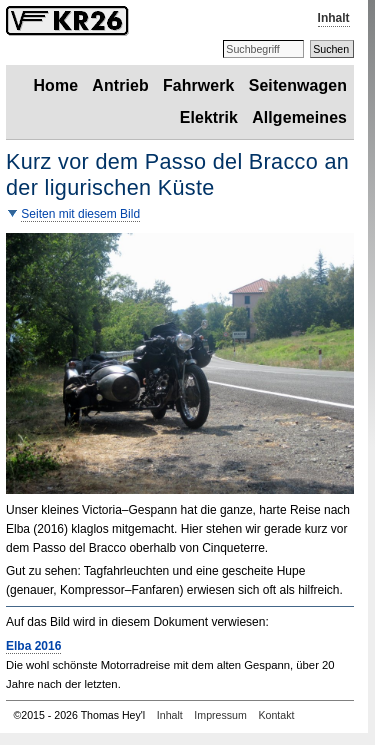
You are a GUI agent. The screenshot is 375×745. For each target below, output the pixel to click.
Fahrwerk (199, 85)
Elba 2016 (33, 646)
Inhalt (334, 18)
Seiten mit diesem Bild (80, 214)
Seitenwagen (298, 85)
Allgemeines (299, 117)
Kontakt (276, 715)
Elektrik (209, 117)
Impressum (220, 715)
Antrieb (120, 85)
